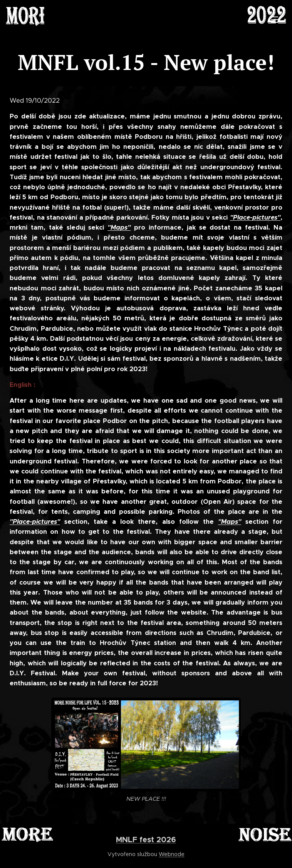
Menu (275, 20)
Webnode (172, 854)
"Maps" (119, 227)
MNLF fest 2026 (146, 840)
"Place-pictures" (255, 217)
